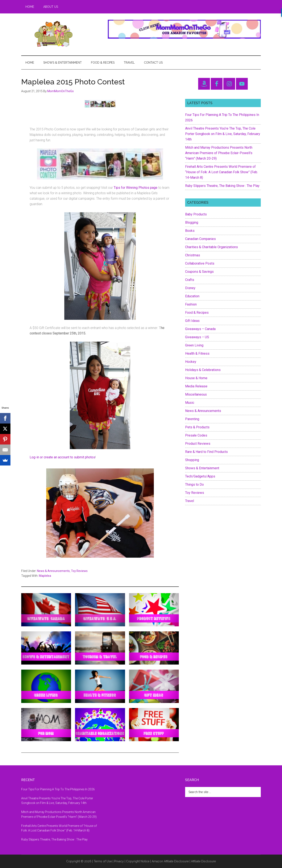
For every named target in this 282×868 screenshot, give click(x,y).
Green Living (194, 345)
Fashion (191, 304)
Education (192, 296)
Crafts (190, 280)
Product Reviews (198, 444)
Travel (190, 501)
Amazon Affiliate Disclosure (170, 861)
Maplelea (45, 576)
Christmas (193, 255)
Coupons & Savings (199, 272)
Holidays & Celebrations (203, 370)
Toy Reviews (79, 571)
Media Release (196, 386)
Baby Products (196, 214)
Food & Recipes (197, 313)
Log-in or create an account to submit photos (62, 457)
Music (190, 403)
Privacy (119, 861)
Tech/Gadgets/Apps (200, 476)
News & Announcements (53, 571)
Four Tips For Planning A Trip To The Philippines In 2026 (58, 789)
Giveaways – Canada (200, 329)
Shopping (192, 460)
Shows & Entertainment (202, 468)
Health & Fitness (197, 353)
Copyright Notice (138, 861)
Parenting (192, 419)
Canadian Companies (200, 239)
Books (190, 231)
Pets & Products (197, 427)
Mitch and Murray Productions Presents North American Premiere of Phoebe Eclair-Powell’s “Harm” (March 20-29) (219, 153)
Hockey (191, 362)
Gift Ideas (192, 321)
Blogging (192, 222)
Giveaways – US (197, 337)
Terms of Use (103, 861)
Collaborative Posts (200, 263)
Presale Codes (196, 435)
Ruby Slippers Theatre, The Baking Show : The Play (222, 186)
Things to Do (194, 484)
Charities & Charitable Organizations (211, 247)
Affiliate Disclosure (203, 861)
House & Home (196, 378)
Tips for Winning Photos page (136, 188)
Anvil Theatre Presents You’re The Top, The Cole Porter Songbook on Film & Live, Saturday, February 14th (223, 134)
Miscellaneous (196, 394)
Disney (190, 288)
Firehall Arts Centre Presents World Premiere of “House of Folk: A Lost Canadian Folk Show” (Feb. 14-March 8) (221, 172)
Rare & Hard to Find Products (206, 452)
